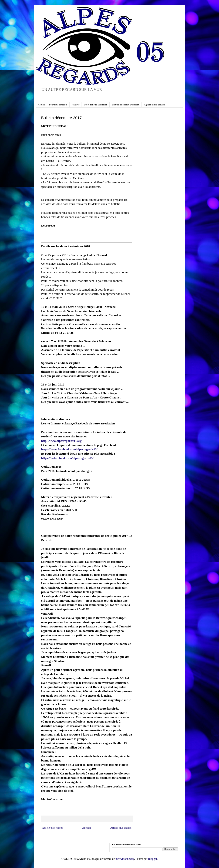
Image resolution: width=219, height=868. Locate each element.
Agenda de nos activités (154, 105)
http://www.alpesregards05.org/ (62, 441)
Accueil (41, 105)
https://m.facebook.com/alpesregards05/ (67, 458)
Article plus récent (52, 828)
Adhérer (76, 105)
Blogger (152, 859)
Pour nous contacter (58, 105)
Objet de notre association (96, 105)
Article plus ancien (121, 828)
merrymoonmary (125, 859)
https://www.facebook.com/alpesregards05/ (69, 449)
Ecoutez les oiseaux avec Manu (126, 105)
